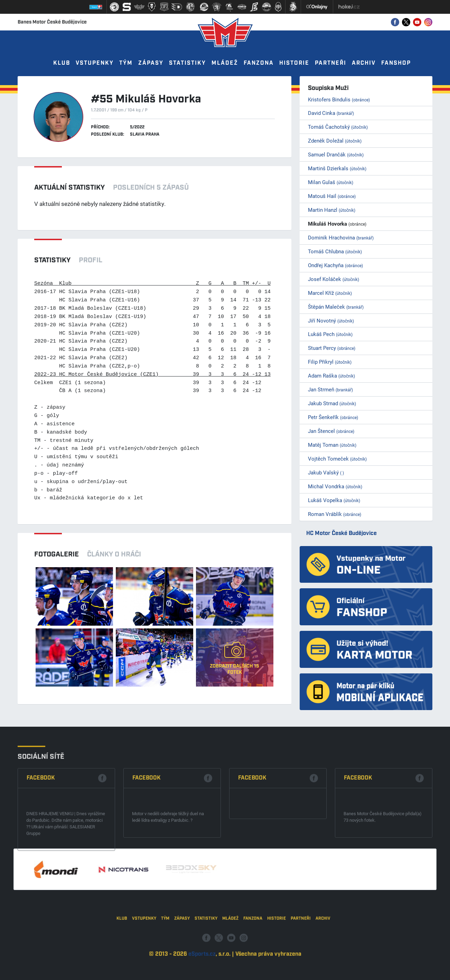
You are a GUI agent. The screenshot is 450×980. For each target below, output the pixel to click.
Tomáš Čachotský (338, 127)
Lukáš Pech (330, 334)
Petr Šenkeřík (333, 417)
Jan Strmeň (330, 389)
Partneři (331, 63)
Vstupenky (95, 63)
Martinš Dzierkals (337, 168)
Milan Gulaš (331, 182)
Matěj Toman (332, 445)
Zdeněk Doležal (335, 140)
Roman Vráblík (335, 514)
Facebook (41, 830)
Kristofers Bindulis (339, 99)
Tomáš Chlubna (335, 251)
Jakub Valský (326, 472)
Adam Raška (331, 375)
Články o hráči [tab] (114, 554)
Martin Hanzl (332, 210)
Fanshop (396, 63)
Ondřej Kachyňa (335, 265)
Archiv (364, 63)
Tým (126, 63)
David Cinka (331, 113)
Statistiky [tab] (52, 260)
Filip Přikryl (330, 362)
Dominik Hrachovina (341, 237)
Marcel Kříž (330, 293)
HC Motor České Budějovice (341, 533)
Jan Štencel (331, 431)
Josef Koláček (334, 279)
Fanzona (259, 63)
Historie (294, 63)
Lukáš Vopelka (334, 500)
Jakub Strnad (332, 403)
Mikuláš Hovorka (337, 224)
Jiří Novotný (331, 320)
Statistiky (187, 63)
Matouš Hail (332, 196)
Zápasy (151, 63)
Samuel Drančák (336, 154)
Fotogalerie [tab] (57, 554)
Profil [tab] (91, 260)
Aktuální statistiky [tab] (69, 188)
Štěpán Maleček (336, 307)
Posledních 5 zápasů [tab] (151, 188)
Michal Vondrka (335, 486)
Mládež (225, 63)
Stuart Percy (332, 348)
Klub (62, 63)
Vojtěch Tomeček (337, 459)
